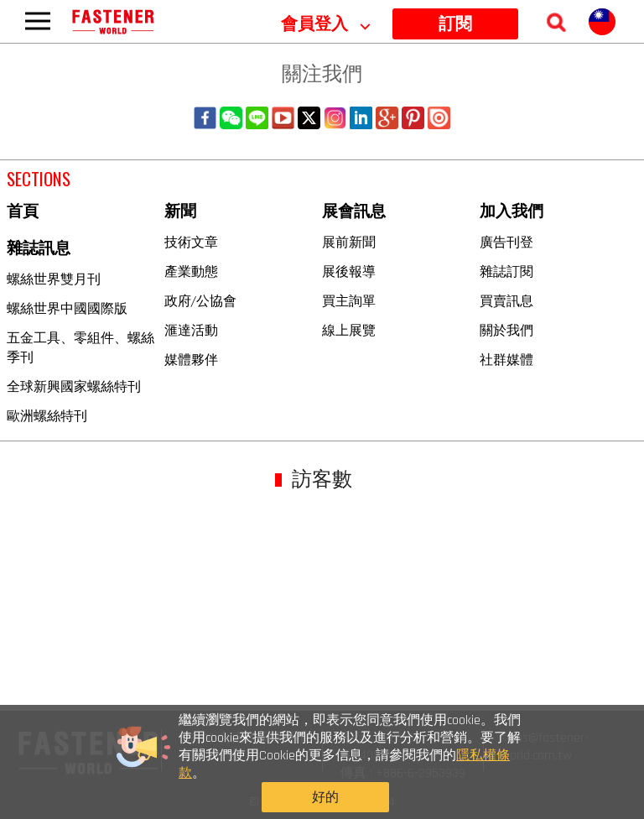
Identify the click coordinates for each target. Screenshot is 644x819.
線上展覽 (349, 330)
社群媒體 (506, 359)
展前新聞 (349, 242)
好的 (496, 768)
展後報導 (349, 271)
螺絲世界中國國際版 (67, 308)
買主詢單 (349, 300)
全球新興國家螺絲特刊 (74, 386)
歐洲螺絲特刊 (47, 415)
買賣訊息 (506, 300)
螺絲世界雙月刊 (54, 279)
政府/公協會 (200, 300)
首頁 (23, 212)
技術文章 (191, 242)
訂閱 (455, 24)
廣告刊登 (506, 242)
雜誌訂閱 (506, 271)
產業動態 (191, 271)
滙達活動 (191, 330)
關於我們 (506, 330)
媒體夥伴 (191, 359)
